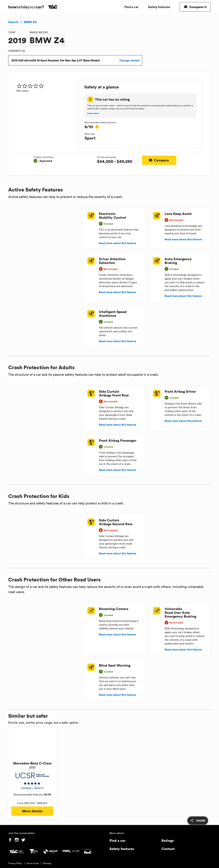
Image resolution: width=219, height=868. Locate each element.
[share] (198, 821)
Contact (168, 849)
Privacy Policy (15, 863)
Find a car (131, 7)
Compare (159, 160)
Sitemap (47, 863)
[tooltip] (97, 127)
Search (13, 22)
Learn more (93, 113)
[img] (46, 86)
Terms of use (32, 863)
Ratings (168, 840)
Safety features (159, 7)
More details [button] (32, 811)
